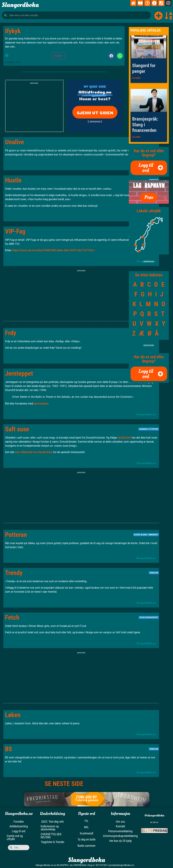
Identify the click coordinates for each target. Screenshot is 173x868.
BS (9, 749)
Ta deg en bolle (86, 839)
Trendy (14, 573)
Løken (13, 715)
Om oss (120, 821)
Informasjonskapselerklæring (120, 836)
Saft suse (17, 429)
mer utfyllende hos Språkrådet (33, 452)
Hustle (13, 180)
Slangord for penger (144, 68)
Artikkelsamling (19, 826)
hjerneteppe (41, 404)
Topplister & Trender (53, 842)
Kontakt (120, 826)
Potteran (16, 535)
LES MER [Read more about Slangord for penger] (136, 78)
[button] (111, 56)
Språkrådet (124, 438)
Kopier (58, 56)
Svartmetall (86, 833)
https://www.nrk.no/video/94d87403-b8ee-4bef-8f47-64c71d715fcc (53, 250)
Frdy (11, 333)
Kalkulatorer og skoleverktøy (50, 828)
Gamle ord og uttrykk (15, 837)
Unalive (15, 142)
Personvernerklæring (120, 831)
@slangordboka (154, 815)
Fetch (12, 617)
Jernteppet (19, 373)
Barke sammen (86, 846)
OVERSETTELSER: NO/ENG (51, 835)
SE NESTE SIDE (64, 784)
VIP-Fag (15, 231)
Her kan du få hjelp (120, 840)
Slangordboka (20, 5)
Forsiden (19, 821)
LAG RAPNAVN (149, 186)
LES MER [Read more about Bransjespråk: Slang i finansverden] (136, 137)
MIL (86, 827)
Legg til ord (19, 831)
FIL (87, 821)
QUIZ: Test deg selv (53, 821)
